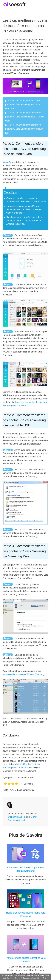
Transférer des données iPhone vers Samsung (26, 914)
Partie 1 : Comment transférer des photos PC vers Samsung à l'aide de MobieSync (23, 105)
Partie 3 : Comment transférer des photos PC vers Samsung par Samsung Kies (24, 129)
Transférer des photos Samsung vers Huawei (26, 960)
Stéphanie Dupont (17, 817)
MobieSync (8, 162)
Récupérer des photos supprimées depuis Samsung (26, 869)
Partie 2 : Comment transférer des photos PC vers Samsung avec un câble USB (25, 117)
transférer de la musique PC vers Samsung (23, 674)
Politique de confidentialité (30, 978)
